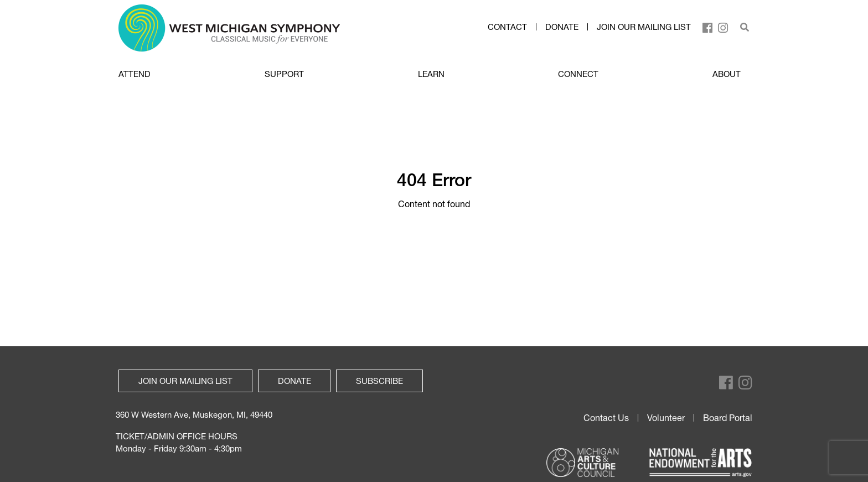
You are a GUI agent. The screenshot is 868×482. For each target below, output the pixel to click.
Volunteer (666, 418)
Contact (507, 27)
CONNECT (578, 74)
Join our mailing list (644, 27)
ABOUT (727, 74)
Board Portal (728, 418)
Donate (562, 27)
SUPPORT (284, 74)
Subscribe (379, 381)
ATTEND (135, 74)
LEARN (431, 74)
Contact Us (606, 418)
